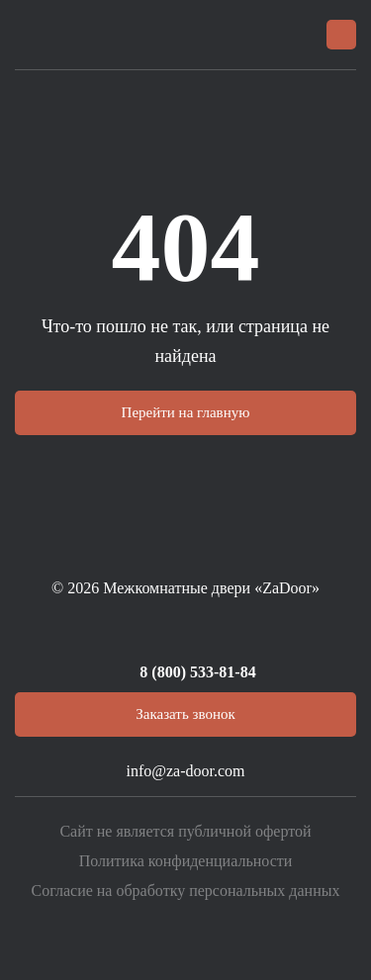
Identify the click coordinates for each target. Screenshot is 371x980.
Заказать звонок (185, 714)
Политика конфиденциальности (186, 861)
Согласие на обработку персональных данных (186, 891)
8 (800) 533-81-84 (197, 672)
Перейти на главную (186, 412)
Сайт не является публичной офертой (185, 831)
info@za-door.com (185, 771)
